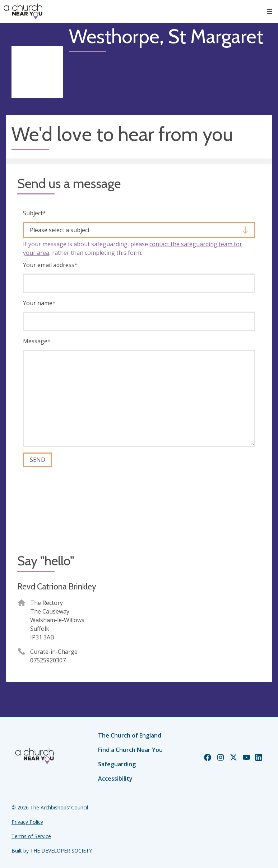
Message (37, 341)
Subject (34, 213)
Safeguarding (117, 764)
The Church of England (130, 735)
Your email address (50, 265)
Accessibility (115, 779)
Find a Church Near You (130, 750)
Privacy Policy (27, 822)
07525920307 (48, 660)
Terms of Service (31, 836)
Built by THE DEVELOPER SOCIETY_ (53, 851)
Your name (39, 303)
